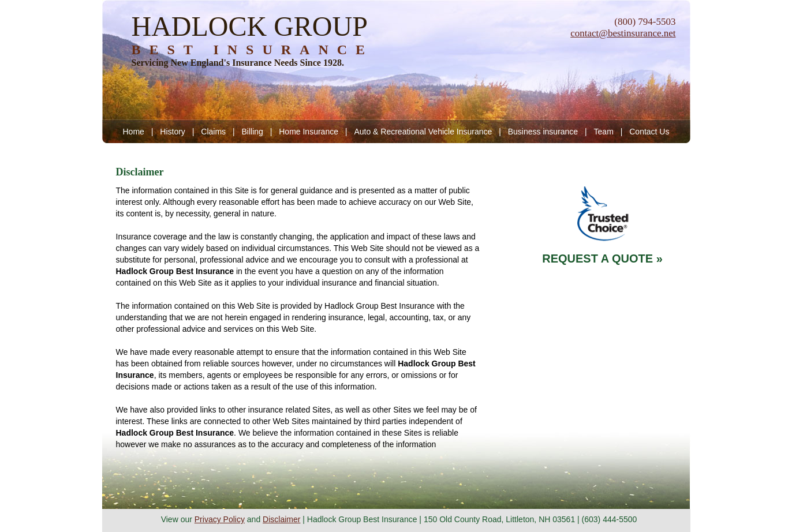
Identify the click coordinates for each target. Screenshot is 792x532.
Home (134, 132)
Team (604, 132)
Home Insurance (309, 132)
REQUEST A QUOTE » (602, 258)
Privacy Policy (220, 519)
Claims (213, 132)
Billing (252, 132)
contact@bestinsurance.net (623, 33)
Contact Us (649, 132)
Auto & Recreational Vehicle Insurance (423, 132)
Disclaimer (281, 519)
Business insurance (543, 132)
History (173, 132)
